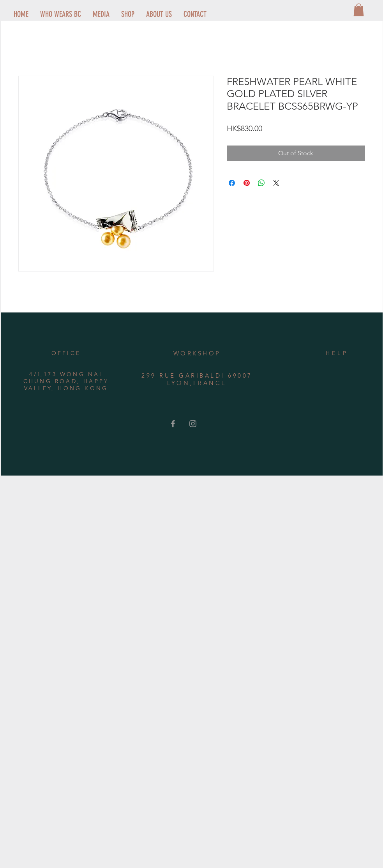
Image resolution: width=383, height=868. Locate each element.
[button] (359, 10)
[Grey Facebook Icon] (173, 424)
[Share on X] (276, 183)
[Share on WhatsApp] (261, 183)
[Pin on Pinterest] (247, 183)
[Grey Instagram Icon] (193, 424)
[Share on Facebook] (232, 183)
